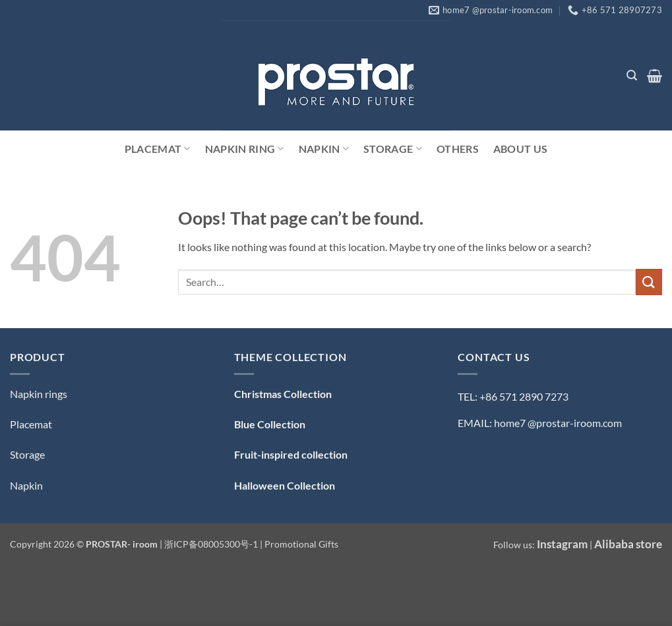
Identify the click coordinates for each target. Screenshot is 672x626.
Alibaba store (628, 544)
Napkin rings (39, 394)
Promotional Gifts (301, 544)
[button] (632, 75)
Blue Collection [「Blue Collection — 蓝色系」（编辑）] (270, 424)
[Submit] (649, 282)
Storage (393, 149)
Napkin (324, 149)
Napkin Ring (245, 149)
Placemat (158, 149)
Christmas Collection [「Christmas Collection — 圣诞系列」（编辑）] (283, 394)
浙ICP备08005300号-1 (212, 544)
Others (458, 149)
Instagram (562, 544)
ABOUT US (521, 149)
